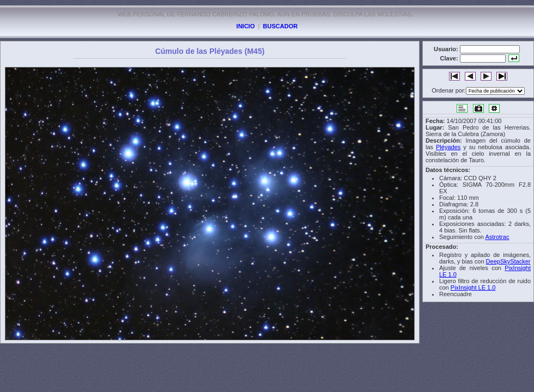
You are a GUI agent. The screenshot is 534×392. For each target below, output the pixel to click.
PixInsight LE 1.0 (473, 287)
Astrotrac (497, 237)
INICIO (246, 26)
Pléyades (448, 147)
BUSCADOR (281, 26)
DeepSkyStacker (508, 261)
